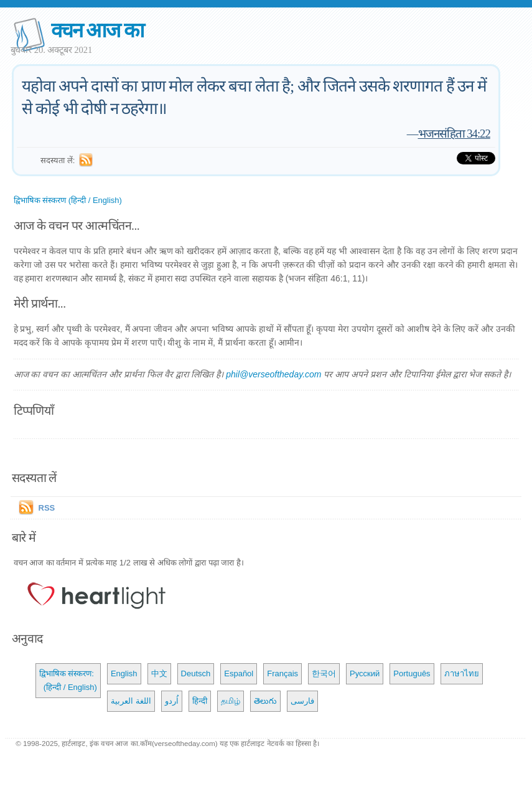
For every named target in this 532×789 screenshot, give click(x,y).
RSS (47, 508)
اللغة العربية (131, 701)
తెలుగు (265, 701)
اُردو (172, 701)
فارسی (302, 701)
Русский (365, 673)
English (124, 673)
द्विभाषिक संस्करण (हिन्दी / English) (68, 200)
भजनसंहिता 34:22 (454, 134)
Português (412, 673)
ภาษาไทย (462, 673)
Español (239, 673)
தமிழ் (231, 701)
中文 (159, 673)
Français (282, 673)
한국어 (324, 673)
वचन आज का (97, 30)
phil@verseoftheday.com (273, 374)
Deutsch (196, 673)
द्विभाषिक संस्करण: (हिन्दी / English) (68, 680)
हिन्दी (200, 701)
